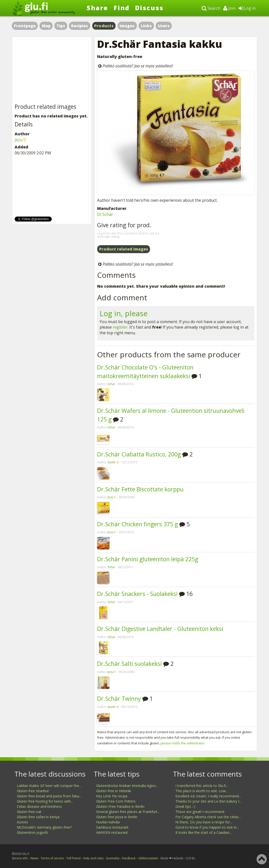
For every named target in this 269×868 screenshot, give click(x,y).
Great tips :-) (185, 806)
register (120, 327)
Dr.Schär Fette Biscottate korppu (140, 489)
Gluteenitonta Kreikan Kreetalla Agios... (127, 786)
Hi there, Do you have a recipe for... (204, 822)
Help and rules (93, 858)
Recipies (80, 26)
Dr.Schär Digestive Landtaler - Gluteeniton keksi (160, 629)
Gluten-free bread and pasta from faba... (49, 796)
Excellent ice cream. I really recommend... (208, 796)
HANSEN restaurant (112, 832)
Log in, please (124, 313)
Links (146, 26)
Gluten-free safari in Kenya (38, 817)
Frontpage (25, 26)
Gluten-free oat (29, 812)
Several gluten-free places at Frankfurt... (128, 812)
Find (122, 8)
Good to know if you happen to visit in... (207, 827)
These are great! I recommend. (200, 812)
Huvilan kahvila (108, 822)
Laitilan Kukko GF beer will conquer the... (49, 786)
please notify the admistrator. (183, 743)
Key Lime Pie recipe (112, 796)
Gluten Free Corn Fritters (116, 801)
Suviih (111, 462)
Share (97, 8)
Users (164, 26)
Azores (22, 822)
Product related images (124, 249)
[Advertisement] (52, 70)
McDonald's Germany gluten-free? (44, 827)
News (34, 858)
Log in (247, 8)
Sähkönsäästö (148, 858)
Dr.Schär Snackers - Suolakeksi (137, 594)
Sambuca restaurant (112, 827)
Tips (61, 26)
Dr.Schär (105, 214)
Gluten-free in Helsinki (114, 791)
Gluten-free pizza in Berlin (117, 817)
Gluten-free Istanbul (33, 791)
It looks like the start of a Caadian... (203, 832)
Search (211, 8)
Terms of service (52, 858)
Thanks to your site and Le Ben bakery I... (208, 801)
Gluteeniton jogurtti (32, 832)
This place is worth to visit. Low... (202, 791)
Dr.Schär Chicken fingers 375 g (137, 524)
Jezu (110, 497)
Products (104, 26)
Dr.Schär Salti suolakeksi (129, 664)
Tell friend (73, 858)
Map (46, 26)
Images (127, 26)
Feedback (129, 858)
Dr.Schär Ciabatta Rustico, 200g (139, 454)
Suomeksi (113, 858)
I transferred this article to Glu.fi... (202, 786)
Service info (20, 858)
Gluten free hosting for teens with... (45, 801)
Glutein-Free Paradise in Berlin (120, 806)
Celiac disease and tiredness (39, 806)
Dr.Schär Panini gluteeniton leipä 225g (148, 559)
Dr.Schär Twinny (119, 699)
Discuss (149, 8)
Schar (111, 384)
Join (229, 8)
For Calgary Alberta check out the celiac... (208, 817)
